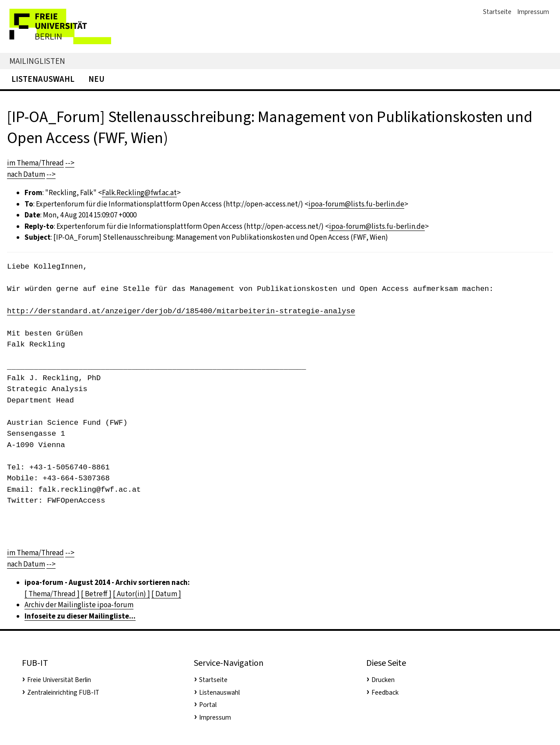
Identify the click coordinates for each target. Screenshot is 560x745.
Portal (208, 705)
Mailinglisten (37, 61)
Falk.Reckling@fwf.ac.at (139, 193)
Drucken (383, 680)
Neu (96, 79)
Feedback (385, 693)
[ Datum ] (166, 594)
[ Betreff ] (96, 594)
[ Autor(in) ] (131, 594)
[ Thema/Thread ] (52, 594)
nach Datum (26, 174)
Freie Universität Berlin (59, 680)
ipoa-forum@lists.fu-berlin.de (356, 204)
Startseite (497, 12)
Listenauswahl (43, 79)
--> (70, 163)
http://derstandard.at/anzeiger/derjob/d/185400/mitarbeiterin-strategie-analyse (181, 311)
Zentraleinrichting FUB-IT (63, 693)
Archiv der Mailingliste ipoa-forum (79, 605)
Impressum (533, 12)
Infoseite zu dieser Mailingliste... (80, 616)
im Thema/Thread (35, 163)
